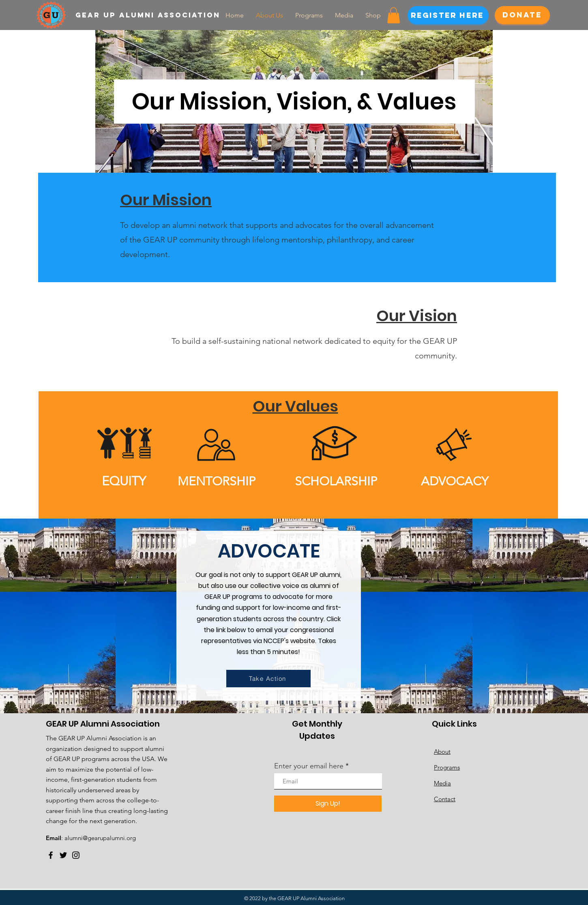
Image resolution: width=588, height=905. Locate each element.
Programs (447, 767)
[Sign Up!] (328, 804)
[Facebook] (51, 855)
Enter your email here (309, 766)
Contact (445, 799)
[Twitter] (63, 855)
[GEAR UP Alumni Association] (152, 15)
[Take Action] (268, 679)
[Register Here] (448, 15)
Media (442, 783)
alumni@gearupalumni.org (100, 838)
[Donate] (522, 15)
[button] (394, 15)
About (442, 752)
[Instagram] (76, 855)
